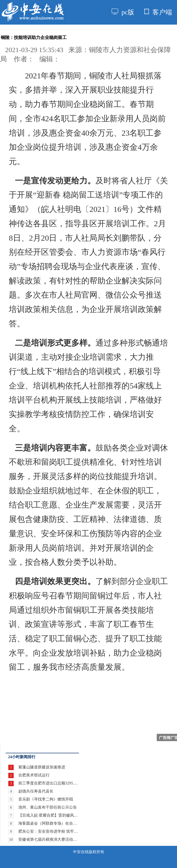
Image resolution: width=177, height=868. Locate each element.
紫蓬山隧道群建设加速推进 (42, 767)
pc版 (123, 12)
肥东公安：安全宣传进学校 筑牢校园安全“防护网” (49, 831)
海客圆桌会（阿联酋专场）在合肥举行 (49, 823)
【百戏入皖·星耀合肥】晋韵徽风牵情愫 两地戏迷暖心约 (49, 815)
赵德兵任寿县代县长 (36, 791)
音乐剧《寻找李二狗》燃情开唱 (46, 799)
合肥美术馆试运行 (34, 775)
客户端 (158, 12)
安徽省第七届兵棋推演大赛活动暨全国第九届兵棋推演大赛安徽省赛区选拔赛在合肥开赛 (49, 839)
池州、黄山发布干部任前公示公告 (48, 807)
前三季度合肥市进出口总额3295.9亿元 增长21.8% (49, 783)
